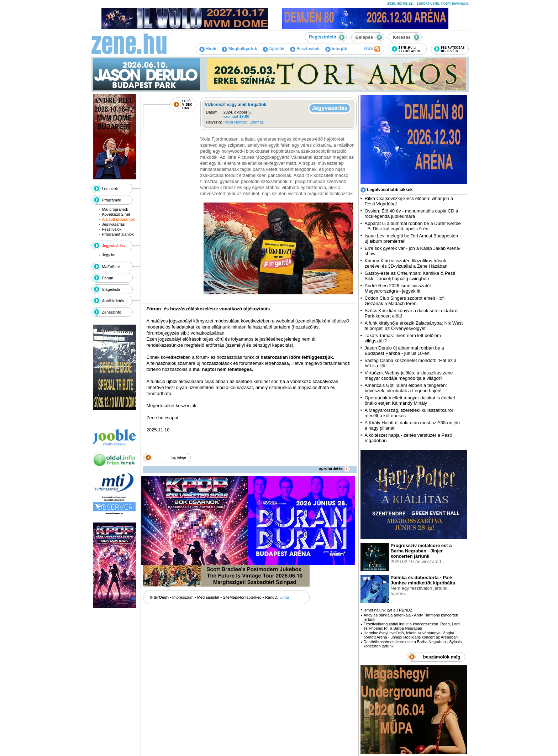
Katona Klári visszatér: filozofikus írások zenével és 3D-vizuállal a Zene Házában (406, 263)
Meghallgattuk (239, 49)
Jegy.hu (109, 255)
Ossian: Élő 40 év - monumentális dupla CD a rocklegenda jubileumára (412, 214)
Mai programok (115, 209)
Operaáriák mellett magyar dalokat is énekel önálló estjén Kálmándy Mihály (410, 400)
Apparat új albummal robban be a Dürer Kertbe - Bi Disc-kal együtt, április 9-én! (413, 226)
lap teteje (179, 458)
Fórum (108, 278)
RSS (372, 49)
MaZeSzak (112, 267)
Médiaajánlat (208, 597)
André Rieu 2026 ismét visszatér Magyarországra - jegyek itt (398, 288)
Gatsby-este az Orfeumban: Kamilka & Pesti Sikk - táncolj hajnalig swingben (410, 276)
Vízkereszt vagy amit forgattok (236, 105)
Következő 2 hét (116, 214)
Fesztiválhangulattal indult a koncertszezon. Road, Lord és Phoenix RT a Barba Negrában (411, 626)
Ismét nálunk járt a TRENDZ (388, 610)
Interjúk (336, 49)
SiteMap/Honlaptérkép (242, 597)
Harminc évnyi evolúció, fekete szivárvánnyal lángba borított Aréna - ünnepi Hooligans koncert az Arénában (410, 635)
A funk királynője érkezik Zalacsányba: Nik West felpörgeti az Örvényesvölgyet (414, 326)
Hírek (208, 49)
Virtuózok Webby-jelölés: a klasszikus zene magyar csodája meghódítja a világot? (409, 376)
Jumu (284, 597)
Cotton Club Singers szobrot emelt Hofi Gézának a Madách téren (405, 301)
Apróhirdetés (113, 301)
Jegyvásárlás (113, 224)
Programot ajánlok (118, 234)
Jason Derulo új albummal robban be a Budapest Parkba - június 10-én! (404, 351)
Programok (112, 200)
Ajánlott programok (118, 219)
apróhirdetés (335, 468)
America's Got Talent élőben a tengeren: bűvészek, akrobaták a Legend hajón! (406, 388)
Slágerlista (111, 289)
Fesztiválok (305, 49)
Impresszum (183, 597)
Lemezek (110, 189)
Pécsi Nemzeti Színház (244, 122)
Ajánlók (273, 49)
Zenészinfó (112, 312)
